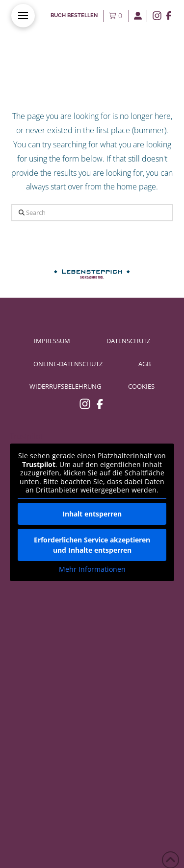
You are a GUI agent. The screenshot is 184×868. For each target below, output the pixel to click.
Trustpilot (26, 436)
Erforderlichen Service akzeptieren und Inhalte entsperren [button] (92, 544)
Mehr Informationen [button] (92, 569)
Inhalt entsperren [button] (92, 513)
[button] (23, 16)
